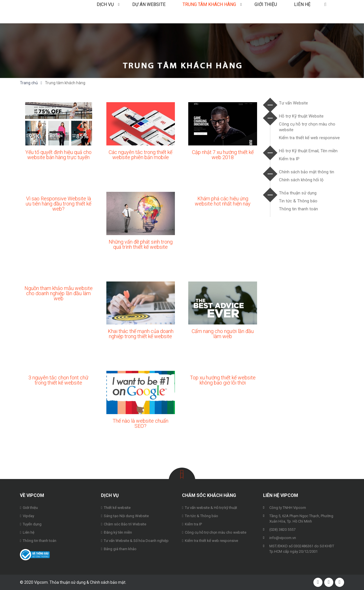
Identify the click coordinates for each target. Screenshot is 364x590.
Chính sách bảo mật (108, 582)
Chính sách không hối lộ (301, 180)
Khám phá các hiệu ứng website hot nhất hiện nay (223, 201)
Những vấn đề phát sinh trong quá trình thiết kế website (141, 244)
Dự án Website (149, 12)
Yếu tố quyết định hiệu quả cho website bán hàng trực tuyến (58, 155)
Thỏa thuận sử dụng (298, 193)
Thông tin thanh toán (298, 209)
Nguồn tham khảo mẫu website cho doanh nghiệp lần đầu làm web (59, 293)
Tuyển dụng (32, 524)
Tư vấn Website (293, 103)
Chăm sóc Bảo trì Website (125, 524)
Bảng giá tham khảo (120, 549)
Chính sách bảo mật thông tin (307, 172)
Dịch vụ (105, 12)
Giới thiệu (266, 12)
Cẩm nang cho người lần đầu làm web (223, 334)
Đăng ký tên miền (118, 532)
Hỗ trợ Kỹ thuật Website (301, 116)
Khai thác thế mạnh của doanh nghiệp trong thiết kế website (141, 334)
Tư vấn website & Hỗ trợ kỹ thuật (211, 508)
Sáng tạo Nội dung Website (126, 516)
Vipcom (43, 12)
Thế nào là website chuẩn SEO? (140, 423)
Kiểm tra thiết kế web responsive (309, 138)
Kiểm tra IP (289, 159)
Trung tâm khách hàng (209, 12)
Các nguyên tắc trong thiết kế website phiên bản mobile (140, 155)
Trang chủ (29, 83)
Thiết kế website (117, 508)
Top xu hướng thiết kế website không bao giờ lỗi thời (223, 380)
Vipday (28, 516)
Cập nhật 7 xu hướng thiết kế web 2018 (223, 155)
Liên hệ (302, 12)
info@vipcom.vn (283, 538)
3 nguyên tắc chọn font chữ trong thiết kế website (58, 380)
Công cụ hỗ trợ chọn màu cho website (216, 532)
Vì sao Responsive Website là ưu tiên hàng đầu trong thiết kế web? (58, 204)
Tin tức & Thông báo (298, 201)
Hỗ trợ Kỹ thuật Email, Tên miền (308, 151)
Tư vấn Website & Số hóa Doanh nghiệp (136, 541)
